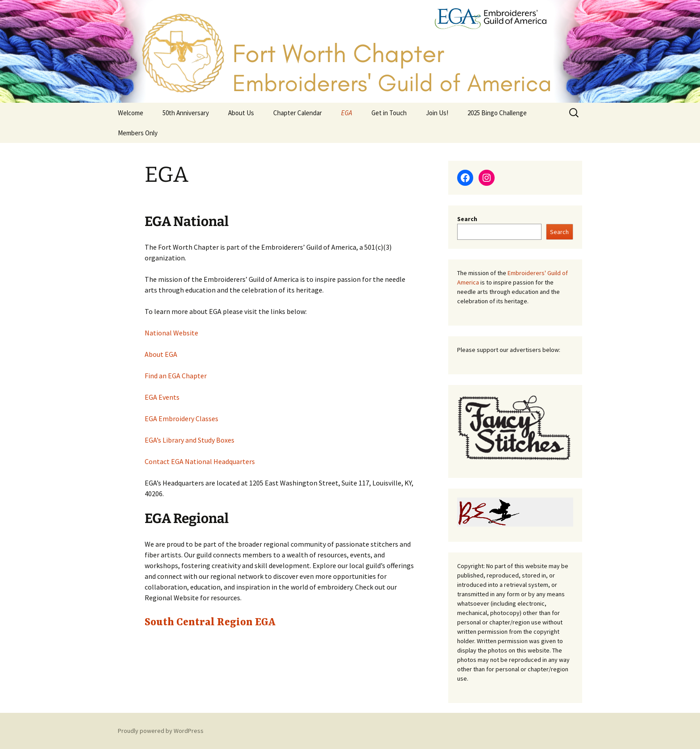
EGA (347, 113)
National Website (171, 333)
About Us (241, 113)
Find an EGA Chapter (176, 376)
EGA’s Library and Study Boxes (190, 440)
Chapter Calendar (298, 113)
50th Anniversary (186, 113)
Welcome (131, 113)
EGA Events (162, 397)
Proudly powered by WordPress (161, 731)
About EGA (161, 354)
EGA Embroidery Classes (181, 418)
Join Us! (437, 113)
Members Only (138, 133)
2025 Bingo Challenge (497, 113)
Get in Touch (389, 113)
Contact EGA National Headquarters (200, 461)
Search (467, 219)
